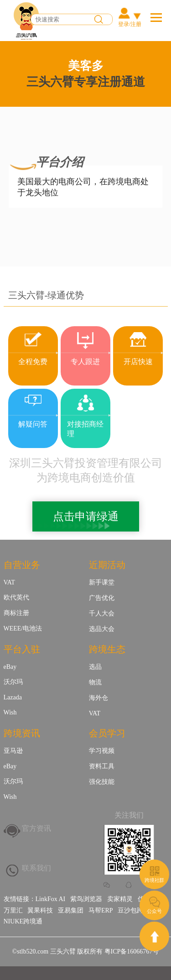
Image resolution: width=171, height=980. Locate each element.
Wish (10, 712)
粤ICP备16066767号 (132, 951)
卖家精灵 (120, 899)
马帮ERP (101, 910)
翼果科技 (40, 910)
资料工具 (102, 766)
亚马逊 (13, 751)
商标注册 (16, 613)
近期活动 (107, 565)
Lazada (13, 697)
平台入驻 (22, 649)
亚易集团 (71, 910)
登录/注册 (130, 24)
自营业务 (22, 565)
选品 (95, 667)
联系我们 (36, 868)
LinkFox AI (51, 899)
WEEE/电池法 (23, 628)
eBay (10, 667)
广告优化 (102, 598)
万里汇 (13, 910)
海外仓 (98, 698)
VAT (9, 582)
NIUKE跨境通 (23, 921)
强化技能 (102, 782)
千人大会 (102, 613)
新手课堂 (102, 582)
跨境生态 (107, 649)
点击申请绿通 (86, 516)
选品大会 (102, 629)
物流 (95, 682)
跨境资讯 (22, 733)
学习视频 (102, 751)
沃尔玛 (13, 682)
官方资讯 (36, 828)
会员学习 (107, 733)
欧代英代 (16, 597)
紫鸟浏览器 (86, 899)
